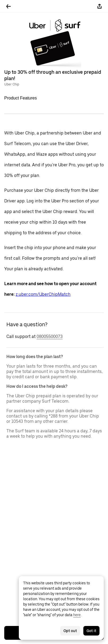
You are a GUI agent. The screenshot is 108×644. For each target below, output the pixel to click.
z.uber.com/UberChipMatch (43, 294)
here (77, 615)
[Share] (100, 6)
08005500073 (50, 336)
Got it (91, 631)
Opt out (70, 631)
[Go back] (8, 6)
